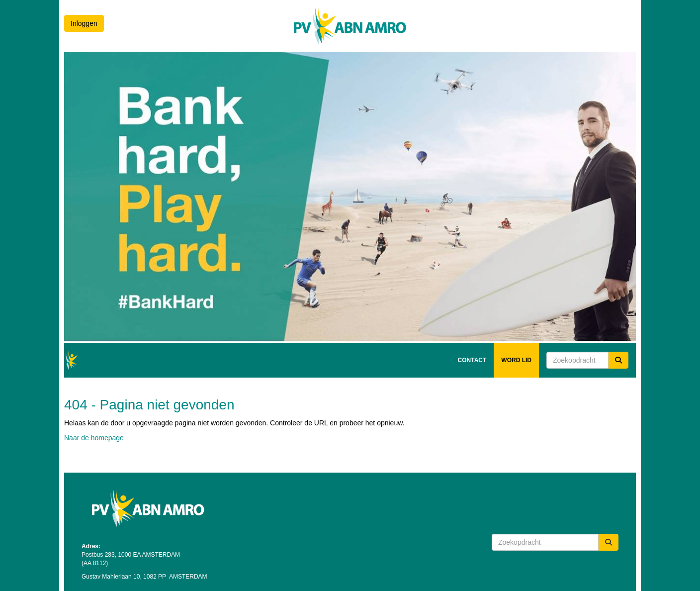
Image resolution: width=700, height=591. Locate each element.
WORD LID (516, 360)
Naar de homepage (94, 438)
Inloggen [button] (84, 23)
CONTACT (472, 360)
